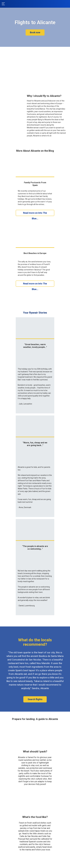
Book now (35, 32)
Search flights (35, 651)
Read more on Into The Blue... (35, 214)
